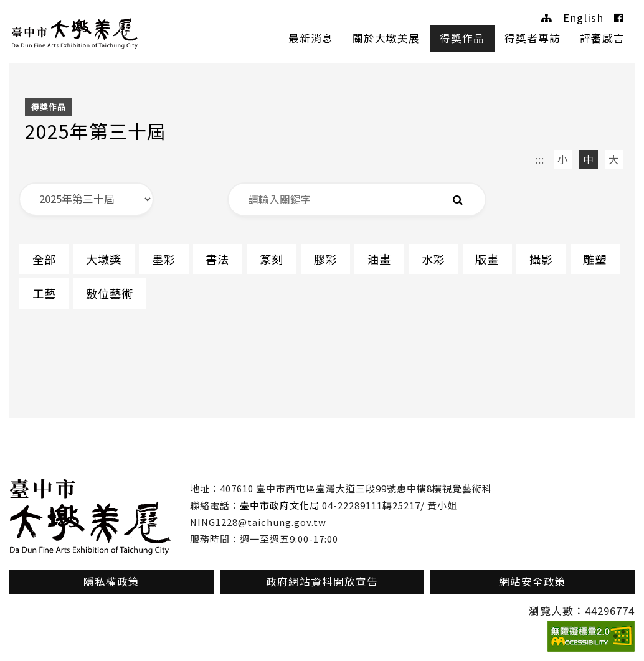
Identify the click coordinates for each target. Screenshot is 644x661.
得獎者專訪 (533, 38)
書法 (219, 259)
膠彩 (327, 259)
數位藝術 (110, 293)
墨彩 (164, 259)
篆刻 (273, 259)
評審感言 (602, 38)
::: (540, 159)
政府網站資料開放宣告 (322, 581)
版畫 (490, 259)
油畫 (381, 259)
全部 (44, 259)
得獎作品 (462, 38)
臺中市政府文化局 (280, 505)
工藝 (44, 293)
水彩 (435, 259)
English (583, 17)
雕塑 (598, 259)
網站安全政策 (533, 581)
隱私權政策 (111, 581)
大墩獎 (104, 259)
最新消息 (311, 38)
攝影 (544, 259)
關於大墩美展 (386, 38)
